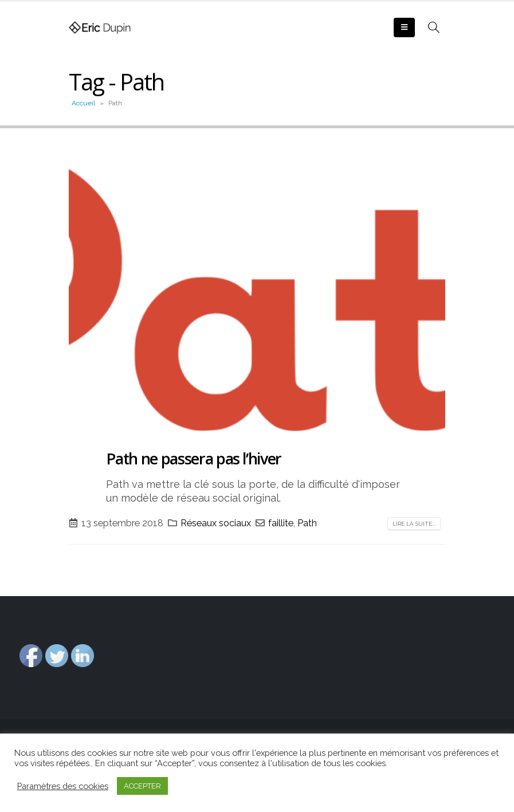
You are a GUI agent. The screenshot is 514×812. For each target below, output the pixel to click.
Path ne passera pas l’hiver (194, 458)
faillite (281, 523)
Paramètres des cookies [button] (63, 786)
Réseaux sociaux (216, 523)
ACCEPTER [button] (142, 786)
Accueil (83, 103)
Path (307, 523)
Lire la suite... (414, 524)
